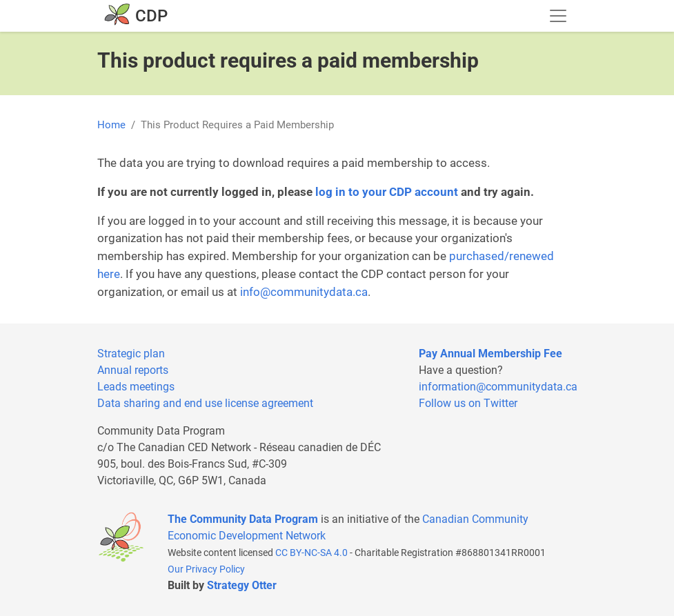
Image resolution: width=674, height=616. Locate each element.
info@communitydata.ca (304, 292)
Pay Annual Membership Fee (490, 354)
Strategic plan (131, 354)
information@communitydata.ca (498, 387)
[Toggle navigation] (558, 16)
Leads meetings (136, 387)
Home (111, 125)
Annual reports (133, 370)
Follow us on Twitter (468, 403)
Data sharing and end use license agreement (205, 403)
